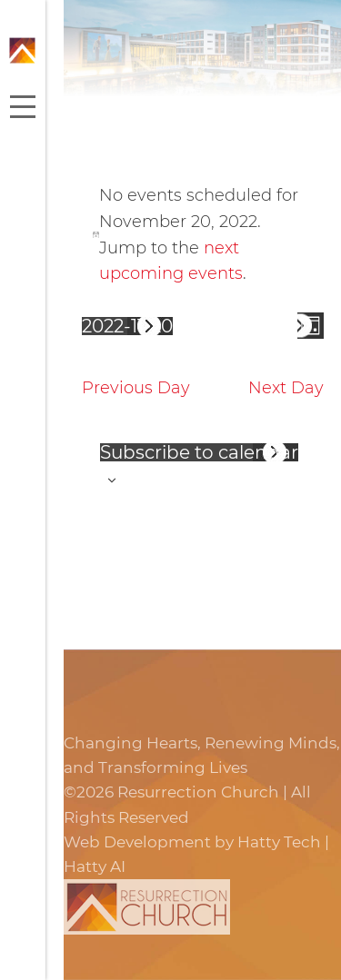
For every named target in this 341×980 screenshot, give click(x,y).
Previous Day (136, 388)
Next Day (286, 388)
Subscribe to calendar (199, 452)
